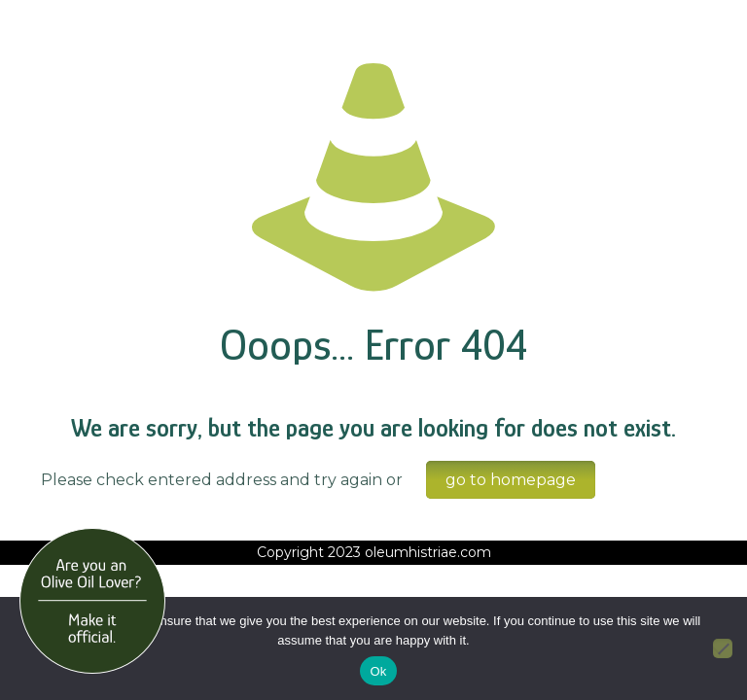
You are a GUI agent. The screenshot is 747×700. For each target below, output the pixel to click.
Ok (378, 671)
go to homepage (511, 480)
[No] (723, 648)
